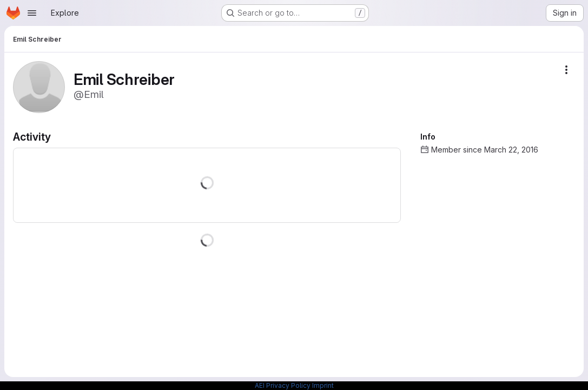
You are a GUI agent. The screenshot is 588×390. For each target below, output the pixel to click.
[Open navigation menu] (32, 13)
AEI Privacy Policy (283, 385)
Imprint (323, 385)
